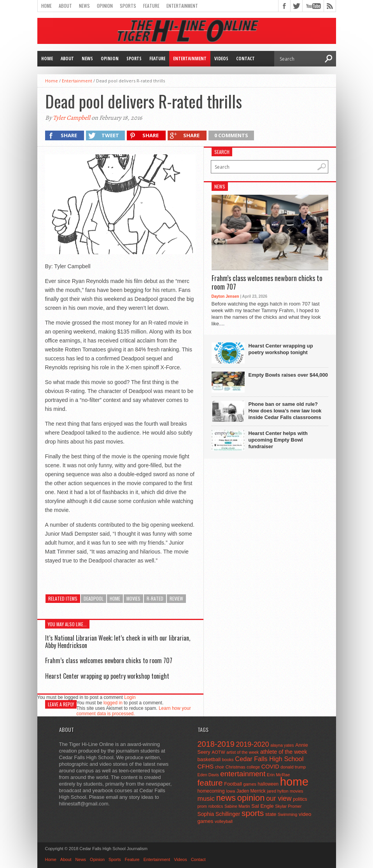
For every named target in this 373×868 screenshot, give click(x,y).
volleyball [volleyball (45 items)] (224, 821)
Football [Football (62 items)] (233, 784)
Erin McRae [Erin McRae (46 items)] (278, 775)
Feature (151, 6)
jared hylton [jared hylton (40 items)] (278, 791)
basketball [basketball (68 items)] (209, 759)
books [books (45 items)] (228, 760)
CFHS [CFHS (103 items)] (206, 766)
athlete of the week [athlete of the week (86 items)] (284, 752)
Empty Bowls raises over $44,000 (288, 375)
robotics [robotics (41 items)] (216, 806)
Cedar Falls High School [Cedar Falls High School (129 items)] (269, 759)
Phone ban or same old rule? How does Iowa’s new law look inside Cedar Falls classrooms (285, 411)
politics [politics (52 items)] (300, 799)
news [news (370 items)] (226, 798)
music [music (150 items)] (206, 799)
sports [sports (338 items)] (253, 813)
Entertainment (182, 6)
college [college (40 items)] (253, 767)
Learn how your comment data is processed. (134, 711)
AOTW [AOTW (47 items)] (218, 752)
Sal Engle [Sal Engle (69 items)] (262, 806)
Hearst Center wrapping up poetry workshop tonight (107, 676)
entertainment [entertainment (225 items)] (243, 774)
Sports (128, 6)
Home (46, 6)
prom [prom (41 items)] (202, 806)
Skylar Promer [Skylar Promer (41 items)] (288, 806)
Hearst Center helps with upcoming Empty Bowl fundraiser (278, 440)
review (176, 598)
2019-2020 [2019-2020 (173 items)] (252, 744)
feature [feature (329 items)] (210, 783)
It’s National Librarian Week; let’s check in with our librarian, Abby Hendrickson (118, 642)
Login (130, 697)
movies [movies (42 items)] (296, 791)
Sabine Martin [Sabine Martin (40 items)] (237, 806)
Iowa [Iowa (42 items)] (230, 791)
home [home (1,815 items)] (294, 782)
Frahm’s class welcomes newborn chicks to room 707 (109, 660)
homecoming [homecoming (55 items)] (211, 791)
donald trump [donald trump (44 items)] (293, 767)
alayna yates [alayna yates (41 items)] (282, 745)
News (84, 6)
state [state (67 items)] (271, 814)
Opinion (105, 6)
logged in (113, 703)
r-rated (155, 598)
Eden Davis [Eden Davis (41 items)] (208, 775)
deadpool (94, 598)
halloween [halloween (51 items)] (268, 784)
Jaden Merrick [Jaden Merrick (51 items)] (251, 791)
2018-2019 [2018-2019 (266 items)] (216, 744)
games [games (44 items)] (250, 784)
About (65, 6)
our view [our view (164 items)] (279, 798)
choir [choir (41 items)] (220, 767)
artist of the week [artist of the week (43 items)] (243, 752)
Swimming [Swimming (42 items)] (287, 814)
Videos (221, 59)
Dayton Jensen (225, 296)
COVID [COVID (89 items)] (270, 767)
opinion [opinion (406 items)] (251, 798)
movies (133, 598)
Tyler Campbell (72, 118)
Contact (245, 59)
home (115, 598)
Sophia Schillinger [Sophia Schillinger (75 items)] (219, 814)
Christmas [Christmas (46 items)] (236, 767)
